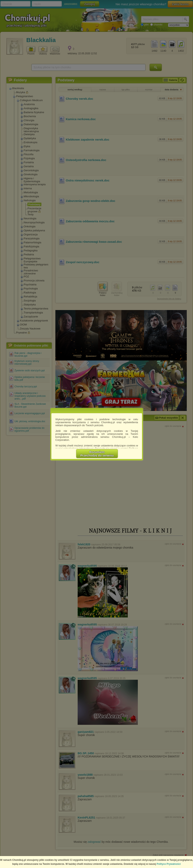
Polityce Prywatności (169, 864)
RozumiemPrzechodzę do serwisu (97, 454)
